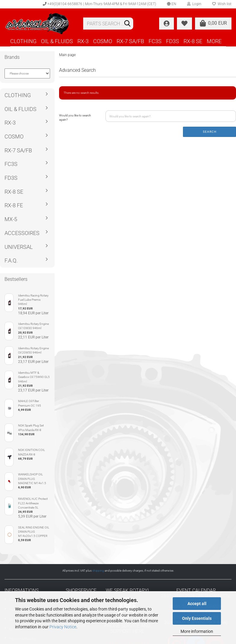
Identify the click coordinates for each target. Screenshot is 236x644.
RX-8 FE (14, 205)
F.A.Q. (11, 260)
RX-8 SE (193, 41)
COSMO (103, 41)
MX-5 (11, 219)
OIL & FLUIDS (57, 41)
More (214, 41)
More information (197, 631)
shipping (98, 571)
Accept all (197, 604)
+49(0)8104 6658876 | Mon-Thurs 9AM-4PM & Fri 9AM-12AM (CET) (99, 4)
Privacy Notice (63, 627)
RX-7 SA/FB (130, 41)
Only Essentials (197, 618)
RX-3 (83, 41)
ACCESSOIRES (22, 233)
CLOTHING (23, 41)
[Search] (127, 24)
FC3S (155, 41)
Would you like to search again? (75, 117)
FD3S (173, 41)
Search (210, 132)
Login (194, 4)
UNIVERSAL (19, 247)
